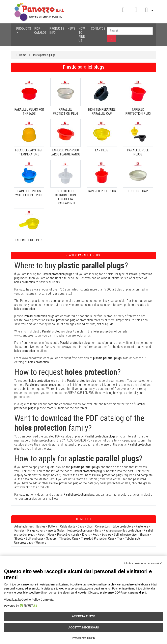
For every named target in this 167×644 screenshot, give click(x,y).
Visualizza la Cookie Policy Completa (29, 600)
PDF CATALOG (40, 31)
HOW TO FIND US (82, 35)
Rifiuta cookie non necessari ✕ (143, 563)
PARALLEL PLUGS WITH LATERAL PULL (29, 193)
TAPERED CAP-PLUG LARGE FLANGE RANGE (65, 152)
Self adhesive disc (125, 534)
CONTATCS (98, 29)
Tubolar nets (133, 539)
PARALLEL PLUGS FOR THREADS (29, 112)
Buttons (53, 526)
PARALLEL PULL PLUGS (138, 152)
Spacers (51, 539)
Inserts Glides (56, 530)
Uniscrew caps (24, 543)
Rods (96, 534)
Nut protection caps (80, 530)
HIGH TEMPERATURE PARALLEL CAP (102, 112)
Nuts (98, 530)
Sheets (19, 539)
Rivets (86, 534)
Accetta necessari (83, 627)
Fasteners (142, 526)
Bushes (41, 526)
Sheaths (144, 534)
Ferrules (19, 530)
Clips (90, 526)
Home (23, 55)
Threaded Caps (69, 539)
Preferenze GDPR (84, 638)
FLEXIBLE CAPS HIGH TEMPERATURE (29, 152)
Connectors (103, 526)
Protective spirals (68, 534)
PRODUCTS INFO (57, 31)
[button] (148, 10)
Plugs (51, 534)
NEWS (71, 29)
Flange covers (36, 530)
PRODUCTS (24, 29)
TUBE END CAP (138, 191)
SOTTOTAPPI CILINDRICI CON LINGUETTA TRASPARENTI (65, 197)
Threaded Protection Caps (98, 539)
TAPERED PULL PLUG (102, 191)
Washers (41, 543)
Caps (81, 526)
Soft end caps (35, 539)
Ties (120, 539)
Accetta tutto (84, 616)
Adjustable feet (24, 526)
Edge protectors (123, 526)
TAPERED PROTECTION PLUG (138, 112)
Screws (106, 534)
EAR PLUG (102, 150)
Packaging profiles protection (122, 530)
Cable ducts (68, 526)
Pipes (41, 534)
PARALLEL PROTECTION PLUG (65, 112)
